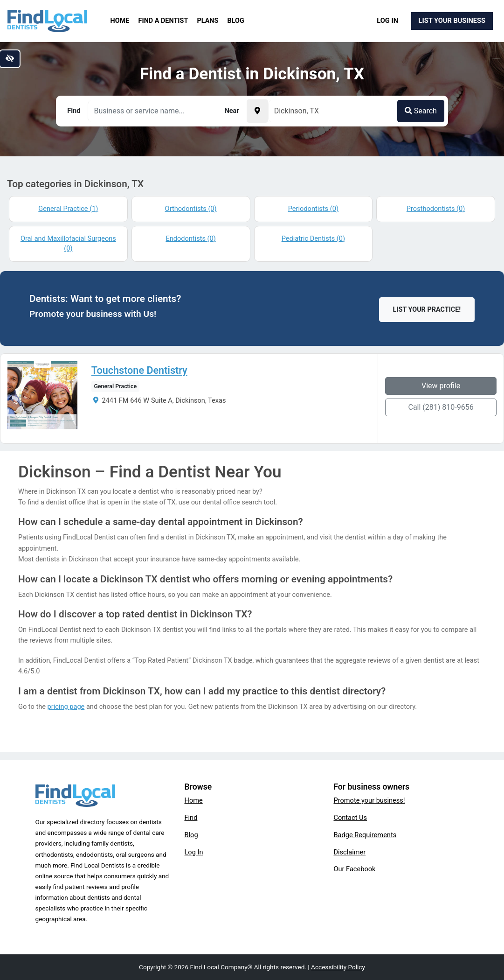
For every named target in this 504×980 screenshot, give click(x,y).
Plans (208, 21)
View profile (441, 386)
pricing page (66, 707)
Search (421, 111)
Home (120, 21)
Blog (236, 21)
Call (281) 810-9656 (441, 407)
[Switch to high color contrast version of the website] (10, 59)
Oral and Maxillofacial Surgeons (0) (68, 244)
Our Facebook (354, 869)
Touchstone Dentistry (139, 371)
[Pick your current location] (257, 111)
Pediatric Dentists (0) (313, 238)
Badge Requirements (365, 835)
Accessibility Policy (338, 967)
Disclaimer (349, 852)
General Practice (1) (68, 209)
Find (191, 818)
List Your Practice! (427, 310)
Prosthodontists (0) (436, 209)
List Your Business (452, 21)
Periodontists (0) (313, 209)
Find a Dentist (163, 21)
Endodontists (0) (190, 238)
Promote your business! (369, 800)
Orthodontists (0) (191, 209)
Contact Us (350, 818)
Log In (387, 21)
